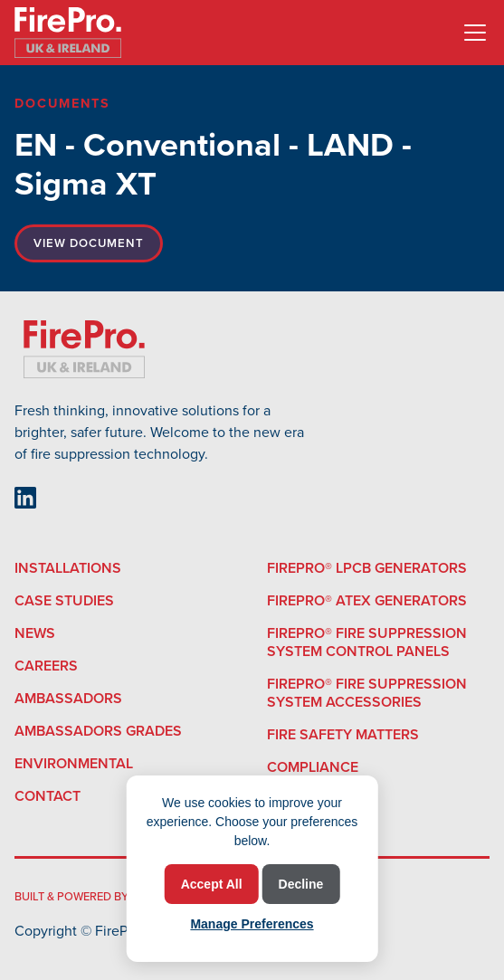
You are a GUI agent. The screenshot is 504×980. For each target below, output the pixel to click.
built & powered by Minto (91, 896)
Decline (301, 884)
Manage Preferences (252, 924)
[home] (68, 33)
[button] (471, 33)
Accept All (212, 884)
